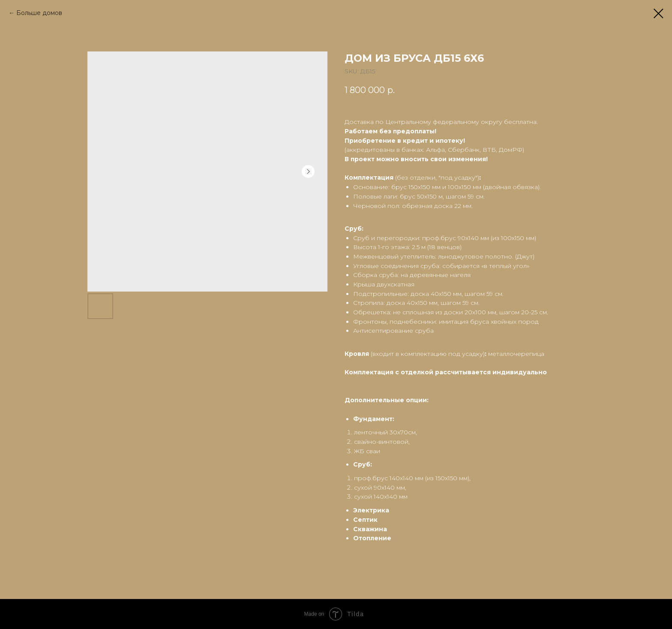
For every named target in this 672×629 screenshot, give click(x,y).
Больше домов (39, 13)
